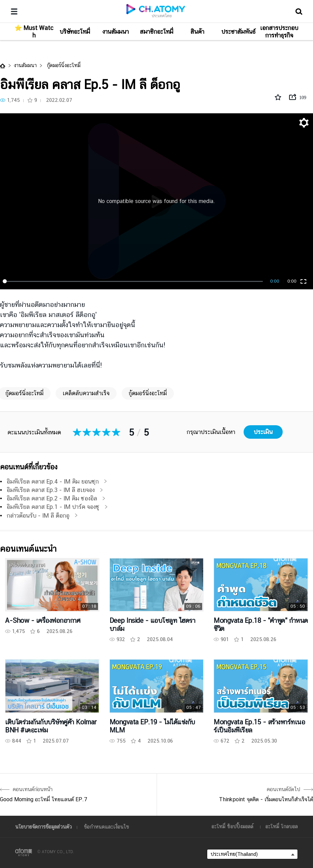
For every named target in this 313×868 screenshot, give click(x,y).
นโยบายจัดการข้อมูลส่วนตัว (43, 827)
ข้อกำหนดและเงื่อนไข (106, 827)
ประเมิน (263, 432)
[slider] (134, 281)
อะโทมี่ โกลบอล (282, 826)
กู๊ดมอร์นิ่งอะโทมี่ (63, 65)
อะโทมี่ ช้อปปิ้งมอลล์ (232, 826)
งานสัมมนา (25, 65)
